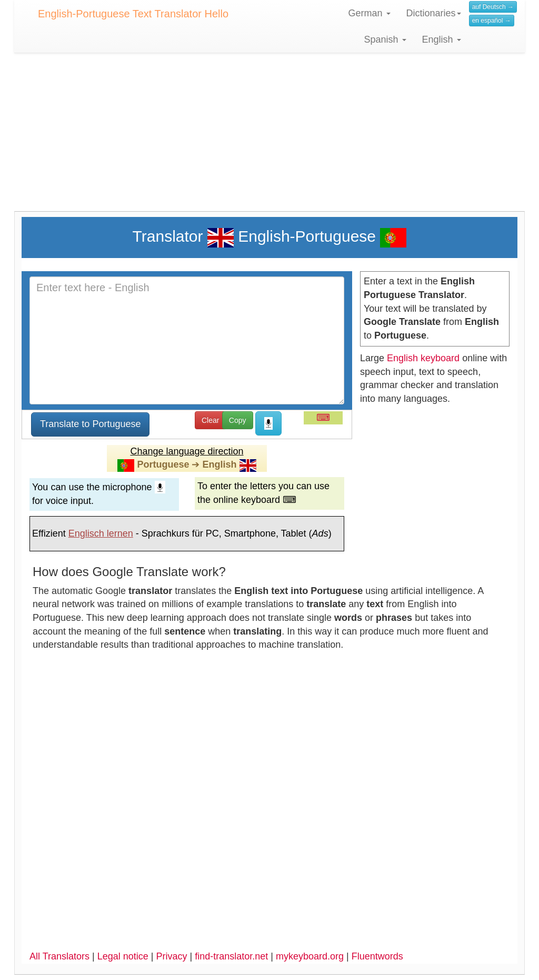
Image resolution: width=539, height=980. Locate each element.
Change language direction (187, 451)
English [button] (442, 39)
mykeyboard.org (310, 956)
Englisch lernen (101, 533)
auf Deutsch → (493, 7)
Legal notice (123, 956)
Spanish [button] (385, 39)
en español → (492, 21)
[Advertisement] (269, 137)
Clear (210, 420)
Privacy (172, 956)
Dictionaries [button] (434, 13)
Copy (238, 420)
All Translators (59, 956)
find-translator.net (231, 956)
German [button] (370, 13)
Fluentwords (377, 956)
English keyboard (423, 358)
